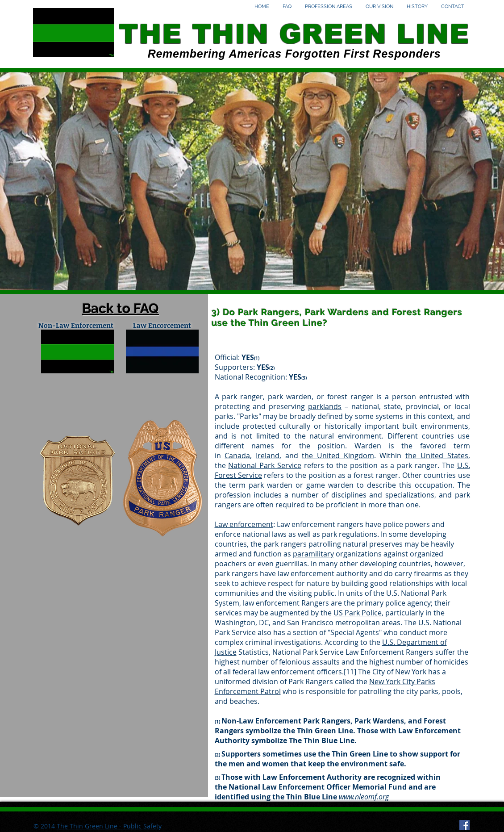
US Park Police (358, 613)
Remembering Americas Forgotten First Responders (294, 54)
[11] (350, 672)
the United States (437, 456)
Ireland (268, 456)
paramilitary (313, 554)
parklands (325, 406)
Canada (237, 456)
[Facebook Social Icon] (464, 825)
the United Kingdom (338, 456)
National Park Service (265, 465)
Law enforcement (244, 524)
